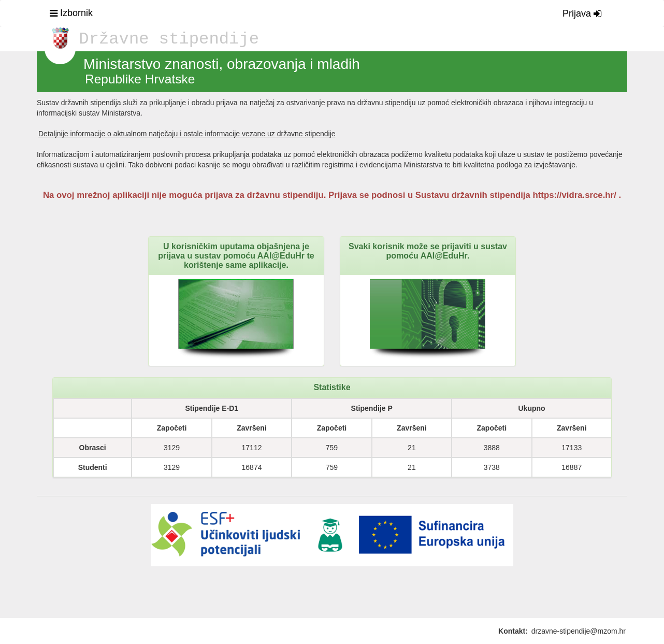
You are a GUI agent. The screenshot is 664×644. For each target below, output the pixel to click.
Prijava (582, 13)
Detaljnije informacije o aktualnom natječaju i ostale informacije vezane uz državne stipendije (187, 134)
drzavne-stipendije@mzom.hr (579, 631)
